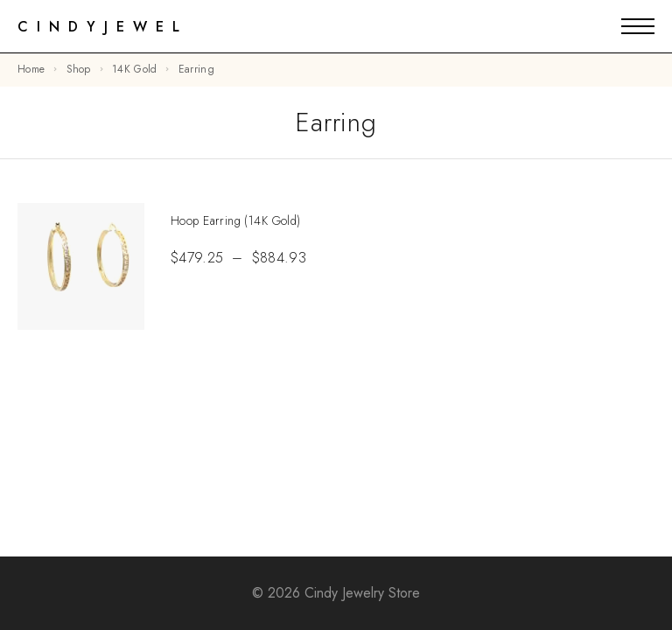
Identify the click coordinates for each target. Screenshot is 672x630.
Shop (79, 69)
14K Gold (134, 69)
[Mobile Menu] (638, 26)
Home (31, 69)
